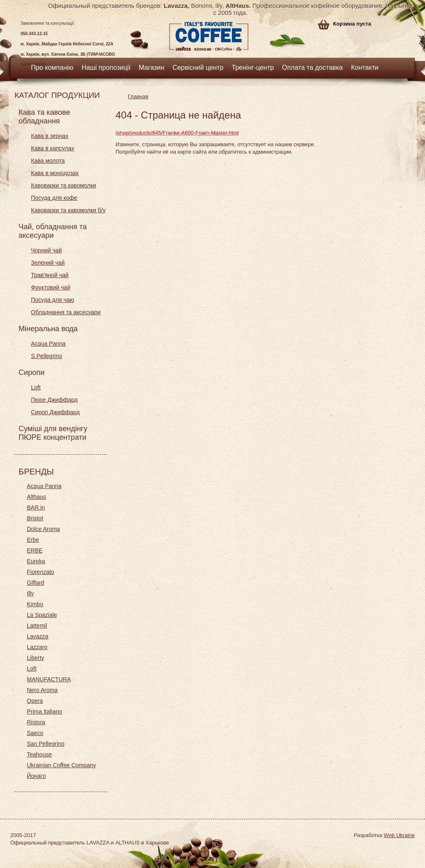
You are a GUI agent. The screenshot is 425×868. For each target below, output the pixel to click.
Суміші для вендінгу (53, 429)
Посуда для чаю (53, 300)
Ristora (36, 722)
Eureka (36, 561)
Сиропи (32, 372)
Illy (30, 593)
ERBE (35, 550)
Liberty (35, 658)
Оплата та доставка (313, 68)
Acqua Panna (48, 344)
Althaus (37, 497)
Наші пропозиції (106, 68)
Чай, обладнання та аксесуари (53, 231)
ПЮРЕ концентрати (52, 437)
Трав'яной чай (50, 275)
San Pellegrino (46, 744)
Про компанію (52, 68)
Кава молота (48, 161)
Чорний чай (46, 250)
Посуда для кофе (54, 198)
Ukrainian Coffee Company (61, 765)
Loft (36, 387)
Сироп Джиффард (55, 412)
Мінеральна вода (48, 329)
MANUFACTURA (49, 679)
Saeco (35, 733)
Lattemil (37, 626)
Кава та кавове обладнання (44, 117)
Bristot (35, 518)
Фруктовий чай (51, 287)
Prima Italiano (45, 711)
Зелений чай (48, 263)
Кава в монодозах (55, 173)
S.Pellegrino (47, 356)
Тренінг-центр (253, 68)
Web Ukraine (399, 835)
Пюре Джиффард (54, 400)
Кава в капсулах (53, 148)
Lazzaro (37, 647)
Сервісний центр (198, 68)
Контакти (365, 68)
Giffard (35, 583)
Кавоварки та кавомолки (64, 185)
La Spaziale (42, 615)
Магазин (151, 68)
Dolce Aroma (43, 529)
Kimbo (35, 604)
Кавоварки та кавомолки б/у (68, 210)
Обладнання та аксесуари (66, 312)
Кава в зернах (50, 136)
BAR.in (36, 508)
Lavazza (38, 636)
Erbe (33, 540)
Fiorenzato (40, 572)
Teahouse (39, 754)
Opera (35, 701)
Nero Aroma (42, 690)
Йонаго (36, 776)
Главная (138, 96)
